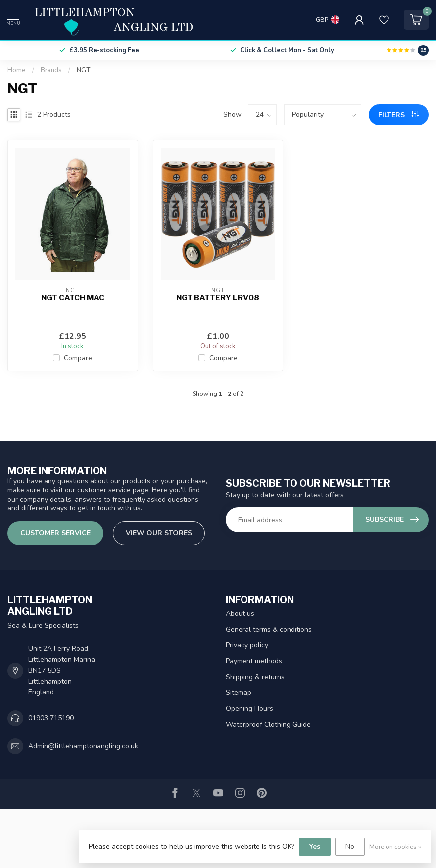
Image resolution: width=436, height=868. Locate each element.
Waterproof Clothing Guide (268, 724)
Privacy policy (247, 645)
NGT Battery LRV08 (218, 298)
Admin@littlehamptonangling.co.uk (83, 746)
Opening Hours (249, 708)
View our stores (159, 533)
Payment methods (254, 661)
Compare (78, 358)
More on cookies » (395, 846)
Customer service (55, 533)
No (350, 846)
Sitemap (239, 693)
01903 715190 (51, 718)
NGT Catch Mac (73, 298)
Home (17, 70)
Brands (51, 70)
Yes (315, 846)
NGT (83, 70)
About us (240, 614)
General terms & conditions (269, 629)
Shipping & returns (255, 677)
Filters (398, 115)
